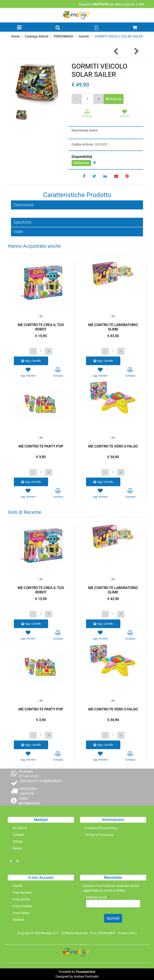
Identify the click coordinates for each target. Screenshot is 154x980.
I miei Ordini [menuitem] (21, 913)
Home (15, 36)
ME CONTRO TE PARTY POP (41, 446)
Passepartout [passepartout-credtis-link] (86, 972)
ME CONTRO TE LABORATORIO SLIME (113, 327)
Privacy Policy (127, 933)
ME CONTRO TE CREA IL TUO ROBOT (41, 327)
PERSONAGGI (63, 36)
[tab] (77, 205)
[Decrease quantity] (77, 99)
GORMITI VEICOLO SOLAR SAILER (119, 36)
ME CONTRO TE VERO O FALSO (113, 446)
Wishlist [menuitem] (18, 920)
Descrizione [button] (23, 205)
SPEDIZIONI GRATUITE (28, 791)
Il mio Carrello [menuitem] (22, 906)
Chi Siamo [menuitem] (20, 828)
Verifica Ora (81, 163)
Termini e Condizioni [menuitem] (99, 835)
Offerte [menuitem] (18, 842)
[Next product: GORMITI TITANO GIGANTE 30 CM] (136, 51)
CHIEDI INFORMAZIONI (29, 801)
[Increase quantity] (99, 99)
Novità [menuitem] (17, 848)
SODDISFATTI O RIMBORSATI (40, 781)
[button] (37, 85)
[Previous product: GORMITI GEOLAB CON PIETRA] (116, 51)
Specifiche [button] (22, 222)
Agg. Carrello (31, 361)
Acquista (114, 99)
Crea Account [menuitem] (22, 893)
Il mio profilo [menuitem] (21, 899)
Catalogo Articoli (37, 36)
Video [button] (18, 232)
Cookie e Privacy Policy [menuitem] (101, 828)
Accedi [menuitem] (17, 886)
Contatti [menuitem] (18, 835)
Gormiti (84, 36)
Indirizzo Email (98, 897)
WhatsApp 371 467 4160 (28, 774)
